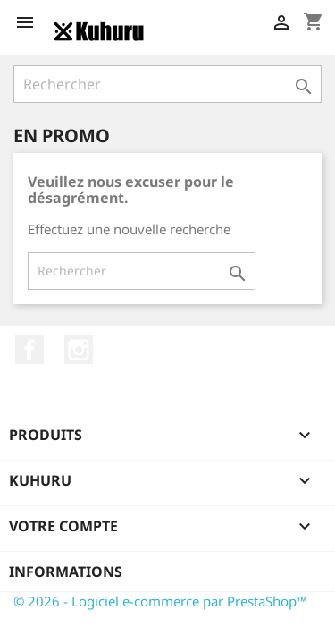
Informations (66, 572)
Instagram (79, 350)
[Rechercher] (167, 84)
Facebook (29, 350)
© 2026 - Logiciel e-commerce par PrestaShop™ (160, 601)
